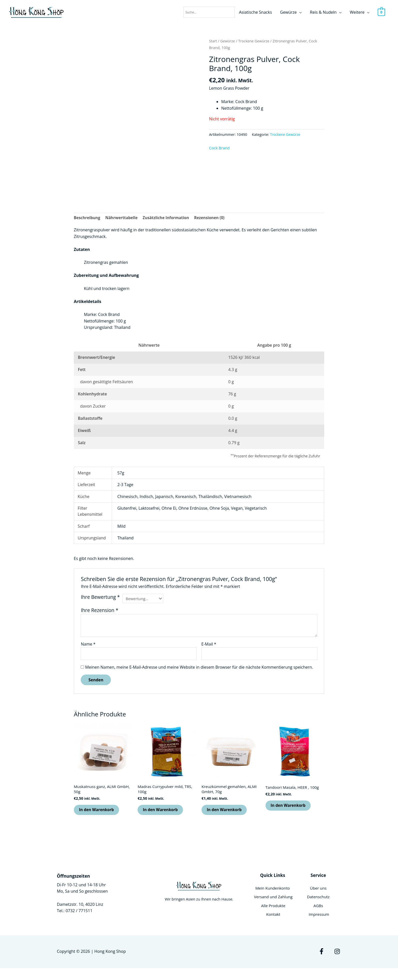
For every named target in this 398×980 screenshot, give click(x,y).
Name (88, 645)
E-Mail (209, 645)
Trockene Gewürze (256, 41)
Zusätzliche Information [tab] (170, 218)
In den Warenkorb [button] (100, 813)
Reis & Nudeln (323, 12)
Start (213, 41)
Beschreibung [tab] (88, 218)
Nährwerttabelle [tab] (123, 218)
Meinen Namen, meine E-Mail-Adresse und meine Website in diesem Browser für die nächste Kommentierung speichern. (199, 669)
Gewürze (288, 12)
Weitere (357, 12)
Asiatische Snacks (255, 12)
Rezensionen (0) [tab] (215, 218)
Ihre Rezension (99, 611)
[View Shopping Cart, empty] (381, 12)
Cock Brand (220, 148)
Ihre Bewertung (100, 598)
